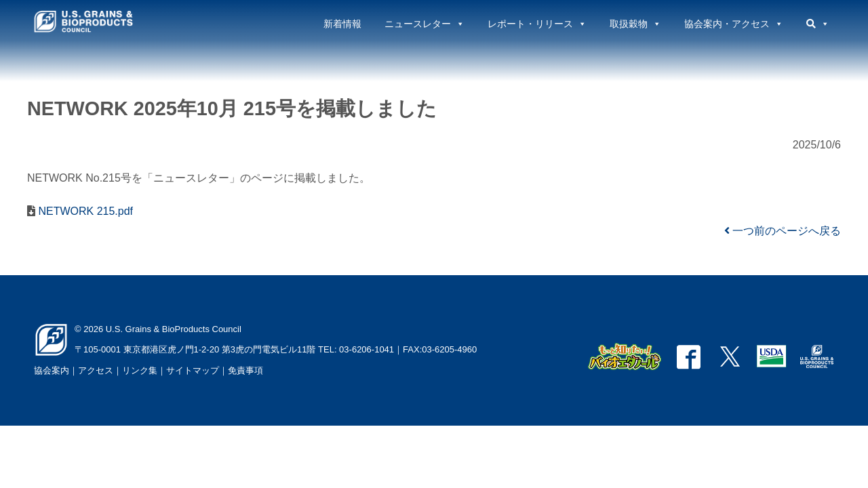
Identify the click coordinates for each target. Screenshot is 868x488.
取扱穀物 (635, 24)
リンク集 (140, 370)
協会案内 (52, 370)
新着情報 (342, 24)
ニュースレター (425, 24)
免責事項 (245, 370)
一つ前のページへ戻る (783, 231)
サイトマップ (193, 370)
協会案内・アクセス (734, 24)
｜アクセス (91, 370)
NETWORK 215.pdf (84, 211)
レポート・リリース (537, 24)
